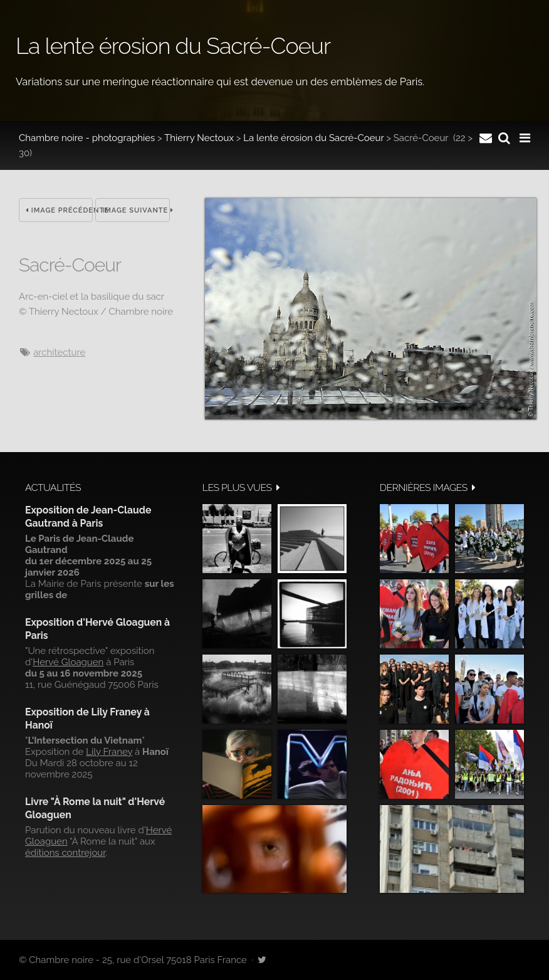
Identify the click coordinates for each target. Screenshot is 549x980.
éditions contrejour (65, 853)
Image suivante (136, 210)
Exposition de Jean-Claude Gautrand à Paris (88, 516)
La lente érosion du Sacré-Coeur (313, 138)
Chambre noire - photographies (87, 138)
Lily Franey (109, 752)
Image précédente (59, 210)
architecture (59, 352)
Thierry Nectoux (199, 138)
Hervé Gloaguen (68, 662)
